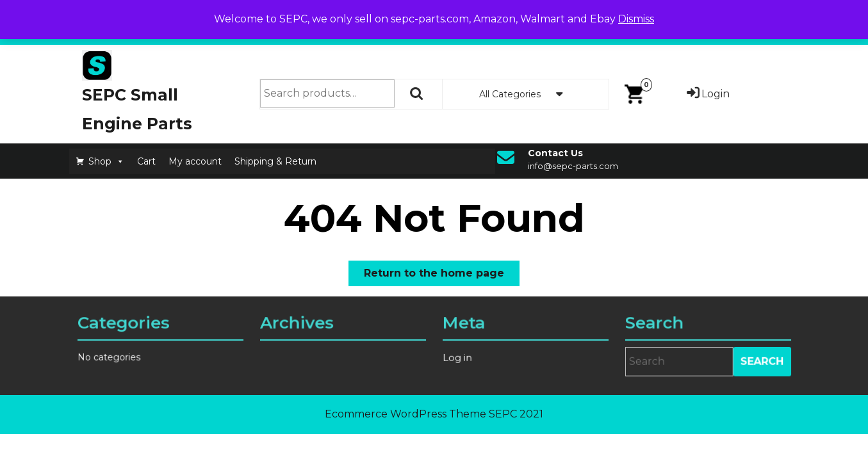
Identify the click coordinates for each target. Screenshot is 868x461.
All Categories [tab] (525, 94)
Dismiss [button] (636, 19)
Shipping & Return (275, 161)
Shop (106, 161)
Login (708, 94)
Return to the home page (442, 276)
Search (417, 93)
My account (195, 161)
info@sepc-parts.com (573, 166)
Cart (146, 161)
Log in (459, 357)
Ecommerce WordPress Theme (405, 414)
